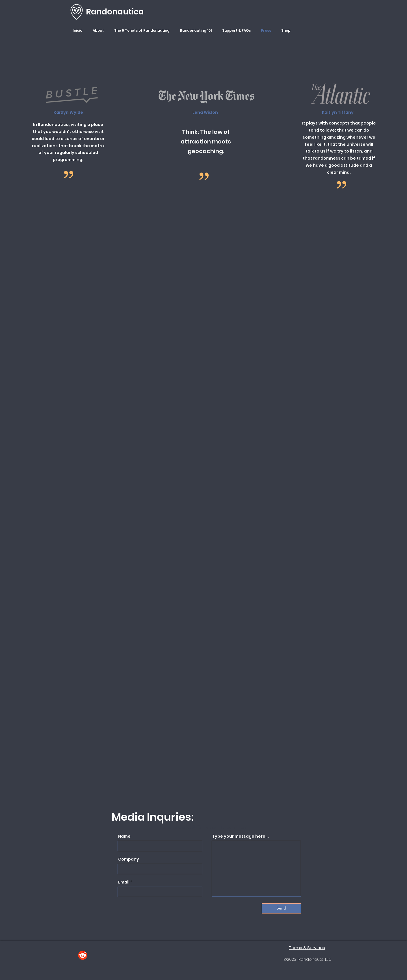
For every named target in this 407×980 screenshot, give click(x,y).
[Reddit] (83, 955)
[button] (99, 31)
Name (124, 836)
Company (129, 859)
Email (124, 882)
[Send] (281, 908)
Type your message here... (241, 836)
